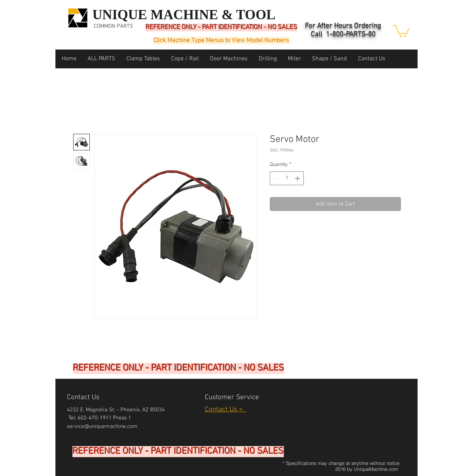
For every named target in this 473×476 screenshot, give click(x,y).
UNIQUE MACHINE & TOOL (184, 15)
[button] (401, 30)
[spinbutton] (287, 178)
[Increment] (298, 178)
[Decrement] (275, 178)
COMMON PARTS (113, 26)
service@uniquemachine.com (102, 426)
